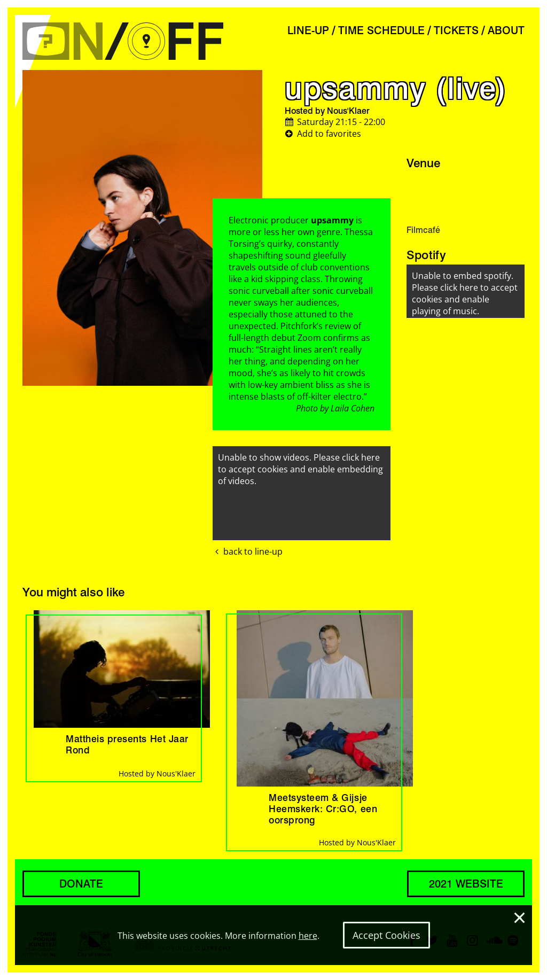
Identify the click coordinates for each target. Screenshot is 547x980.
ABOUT (506, 30)
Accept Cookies (386, 935)
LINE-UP (308, 30)
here (308, 936)
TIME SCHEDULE (381, 30)
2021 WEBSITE (466, 884)
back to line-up (247, 551)
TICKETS (456, 30)
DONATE (81, 884)
